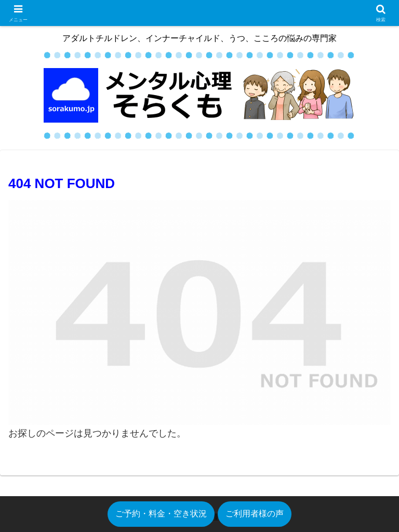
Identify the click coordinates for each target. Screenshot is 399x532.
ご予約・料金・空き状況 (161, 514)
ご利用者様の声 (255, 514)
